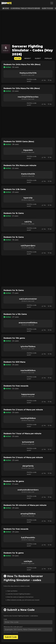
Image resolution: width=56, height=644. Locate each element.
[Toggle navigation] (52, 3)
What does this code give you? (13, 627)
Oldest (38, 58)
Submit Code (11, 637)
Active (18, 58)
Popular (48, 58)
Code (5, 619)
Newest (28, 58)
